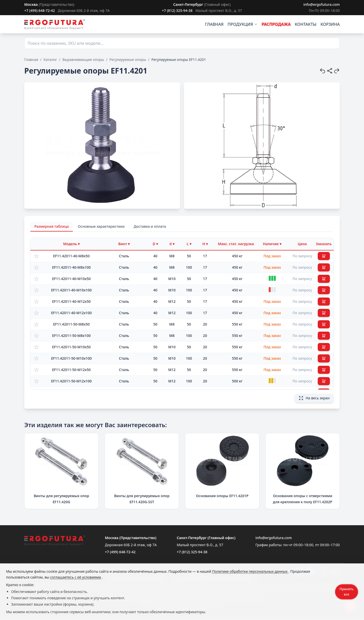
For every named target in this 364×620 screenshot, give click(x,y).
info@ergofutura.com (322, 4)
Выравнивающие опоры (83, 60)
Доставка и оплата (150, 226)
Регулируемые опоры (128, 60)
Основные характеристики (101, 226)
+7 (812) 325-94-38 (177, 10)
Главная (31, 60)
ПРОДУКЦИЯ (243, 24)
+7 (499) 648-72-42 (40, 10)
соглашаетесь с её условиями (76, 577)
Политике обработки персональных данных (250, 571)
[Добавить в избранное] (36, 256)
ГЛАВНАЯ (214, 24)
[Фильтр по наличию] (272, 244)
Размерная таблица (52, 226)
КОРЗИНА (330, 24)
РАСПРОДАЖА (276, 24)
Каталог (50, 60)
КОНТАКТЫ (306, 24)
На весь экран (314, 398)
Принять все (346, 592)
